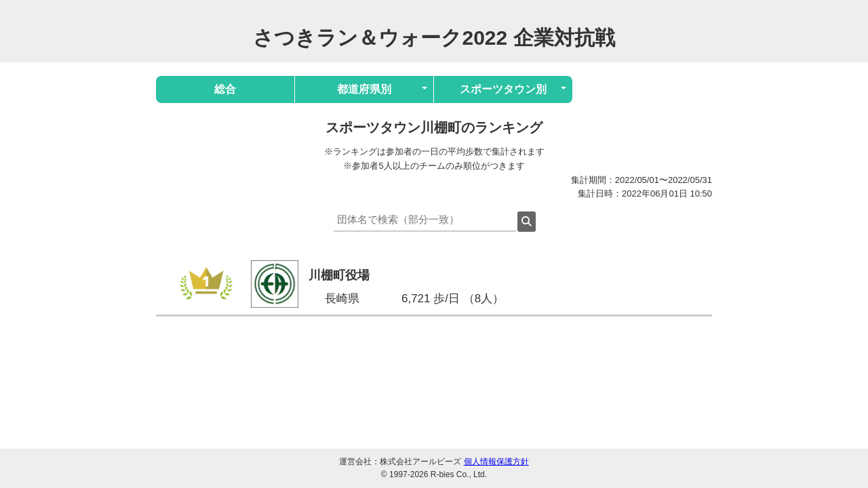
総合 (225, 89)
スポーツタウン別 (503, 89)
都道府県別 (364, 89)
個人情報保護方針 (496, 462)
